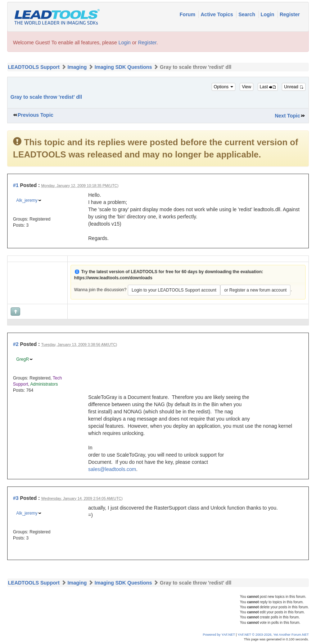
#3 (16, 498)
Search (247, 14)
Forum (188, 14)
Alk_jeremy (27, 200)
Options (224, 87)
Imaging (77, 67)
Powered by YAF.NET (219, 635)
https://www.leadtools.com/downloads (113, 278)
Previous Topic (35, 115)
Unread (294, 87)
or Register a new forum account (255, 290)
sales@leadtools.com (112, 469)
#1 (16, 185)
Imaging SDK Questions (123, 67)
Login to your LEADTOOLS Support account (174, 290)
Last (268, 87)
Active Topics (217, 14)
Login (268, 14)
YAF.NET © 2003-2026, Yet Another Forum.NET (273, 635)
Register (290, 14)
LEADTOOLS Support (34, 67)
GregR (22, 359)
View (247, 87)
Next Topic (287, 116)
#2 (16, 344)
